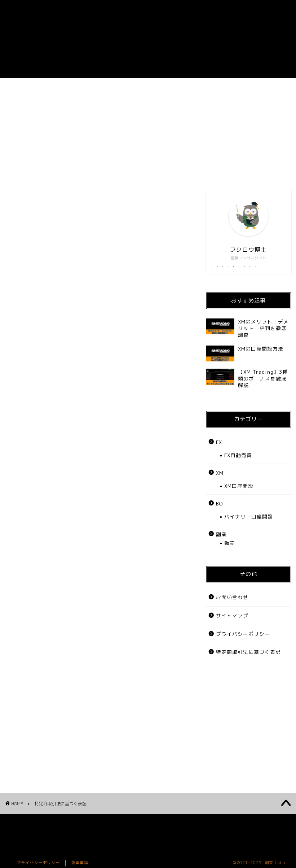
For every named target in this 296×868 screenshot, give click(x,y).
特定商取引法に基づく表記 (248, 652)
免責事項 (80, 863)
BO (204, 88)
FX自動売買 (238, 455)
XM (220, 473)
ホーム (35, 88)
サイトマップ (232, 615)
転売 (230, 543)
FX (147, 88)
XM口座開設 (239, 486)
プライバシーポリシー (243, 634)
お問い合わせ (261, 88)
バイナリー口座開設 (249, 517)
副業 (91, 88)
